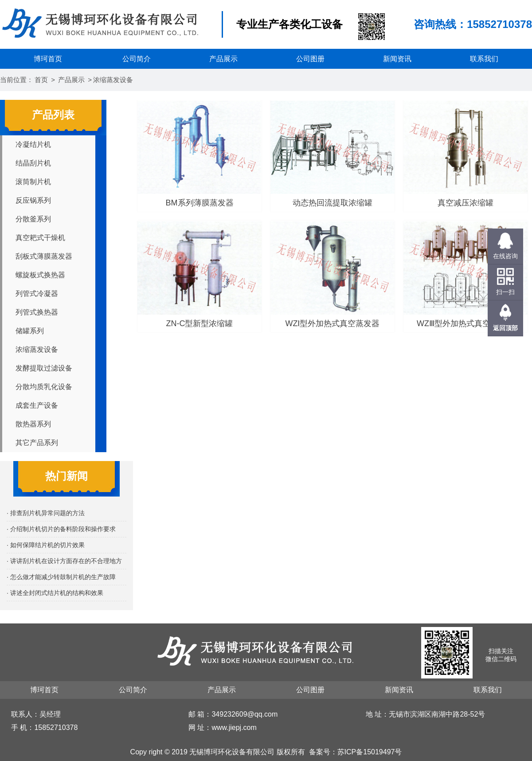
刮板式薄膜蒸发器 (44, 256)
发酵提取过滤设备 (44, 368)
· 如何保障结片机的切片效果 (46, 545)
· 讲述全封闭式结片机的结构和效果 (55, 593)
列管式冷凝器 (37, 294)
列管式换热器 (37, 312)
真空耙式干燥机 (40, 238)
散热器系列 (33, 424)
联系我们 (484, 59)
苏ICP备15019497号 (370, 752)
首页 (41, 80)
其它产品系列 (37, 443)
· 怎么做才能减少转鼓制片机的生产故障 (61, 577)
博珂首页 (48, 59)
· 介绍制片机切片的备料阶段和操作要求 (61, 529)
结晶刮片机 (33, 163)
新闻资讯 (397, 59)
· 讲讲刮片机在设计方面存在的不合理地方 (64, 561)
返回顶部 (505, 328)
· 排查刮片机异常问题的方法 (46, 513)
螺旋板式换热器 (40, 275)
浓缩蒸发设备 (113, 80)
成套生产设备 (37, 405)
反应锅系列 (33, 200)
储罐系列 (30, 331)
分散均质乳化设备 (44, 387)
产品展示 (223, 59)
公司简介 (137, 59)
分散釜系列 (33, 219)
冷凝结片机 (33, 144)
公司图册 (310, 59)
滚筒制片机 (33, 182)
